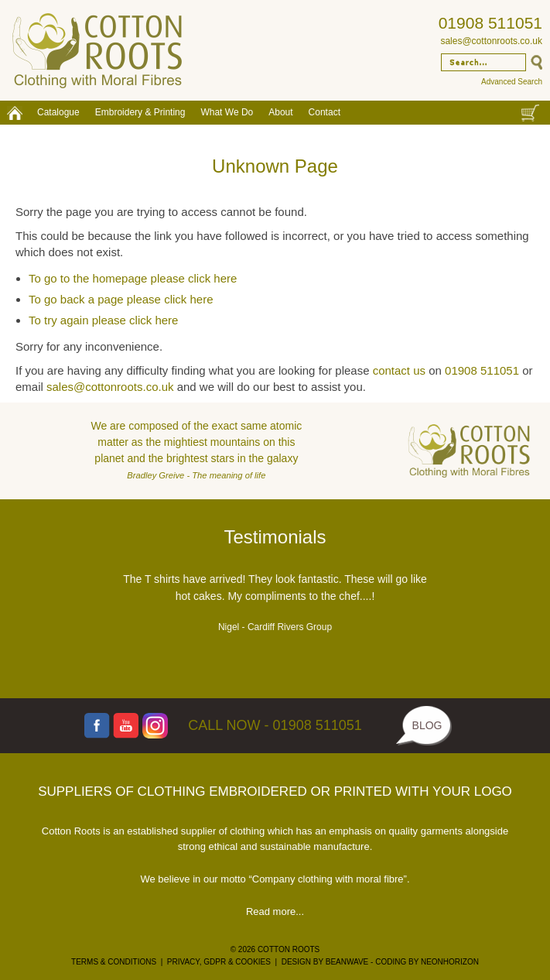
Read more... (275, 911)
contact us (399, 370)
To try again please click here (103, 320)
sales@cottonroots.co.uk (491, 41)
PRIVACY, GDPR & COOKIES (219, 962)
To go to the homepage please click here (133, 278)
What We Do (227, 112)
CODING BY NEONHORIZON (427, 962)
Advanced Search (512, 82)
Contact (325, 112)
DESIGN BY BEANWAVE (325, 962)
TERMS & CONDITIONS (114, 962)
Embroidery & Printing (140, 112)
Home (15, 113)
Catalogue (58, 112)
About (280, 112)
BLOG (427, 725)
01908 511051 (490, 23)
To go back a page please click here (121, 299)
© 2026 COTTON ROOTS (275, 949)
